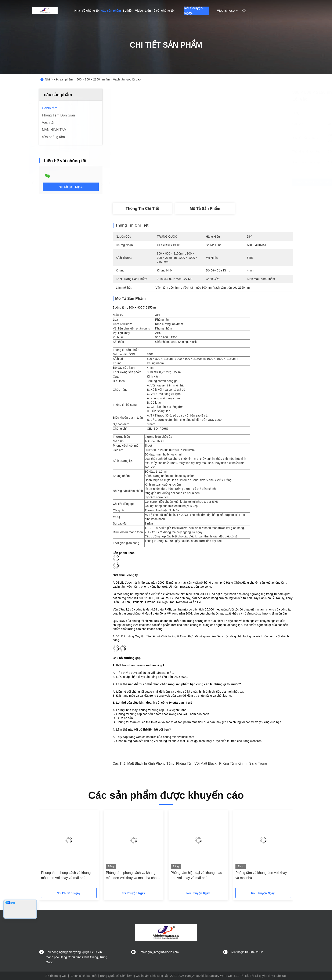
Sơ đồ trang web (56, 976)
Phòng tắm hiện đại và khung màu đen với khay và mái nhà (196, 875)
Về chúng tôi (91, 11)
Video (139, 11)
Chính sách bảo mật (84, 976)
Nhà (77, 11)
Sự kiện (128, 11)
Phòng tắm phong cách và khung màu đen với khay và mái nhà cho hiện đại (131, 876)
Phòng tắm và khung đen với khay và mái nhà (261, 875)
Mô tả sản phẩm (205, 209)
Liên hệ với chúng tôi (160, 11)
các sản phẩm (111, 11)
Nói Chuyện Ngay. (193, 11)
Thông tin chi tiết (142, 209)
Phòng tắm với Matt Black (196, 763)
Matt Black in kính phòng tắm (150, 763)
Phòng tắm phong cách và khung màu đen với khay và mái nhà (66, 875)
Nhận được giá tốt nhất (227, 182)
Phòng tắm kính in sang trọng (243, 763)
